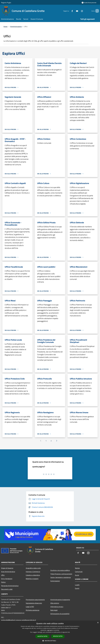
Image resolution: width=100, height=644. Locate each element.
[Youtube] (74, 11)
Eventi (77, 588)
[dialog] (50, 632)
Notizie (77, 568)
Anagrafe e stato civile (33, 568)
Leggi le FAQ (30, 607)
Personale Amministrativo (10, 586)
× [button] (98, 623)
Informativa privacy (57, 607)
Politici (3, 582)
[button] (50, 641)
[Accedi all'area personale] (89, 3)
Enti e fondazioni (7, 579)
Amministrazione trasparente (60, 600)
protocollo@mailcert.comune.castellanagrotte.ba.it (19, 620)
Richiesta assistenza (33, 610)
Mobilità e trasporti (32, 579)
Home (5, 27)
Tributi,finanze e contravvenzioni (61, 574)
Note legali (54, 610)
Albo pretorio (55, 603)
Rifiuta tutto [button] (58, 636)
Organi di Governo (7, 568)
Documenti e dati (7, 589)
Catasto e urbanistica (33, 575)
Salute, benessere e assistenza (61, 577)
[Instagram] (79, 11)
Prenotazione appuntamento (35, 600)
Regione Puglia (6, 3)
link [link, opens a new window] (69, 632)
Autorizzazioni (55, 581)
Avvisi (77, 575)
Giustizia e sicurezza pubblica (60, 570)
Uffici (3, 575)
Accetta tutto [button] (42, 636)
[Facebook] (69, 11)
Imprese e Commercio (33, 572)
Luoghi (77, 585)
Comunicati (79, 572)
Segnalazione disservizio (34, 603)
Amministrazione (16, 27)
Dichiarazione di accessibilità (60, 614)
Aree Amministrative (8, 572)
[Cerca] (96, 11)
